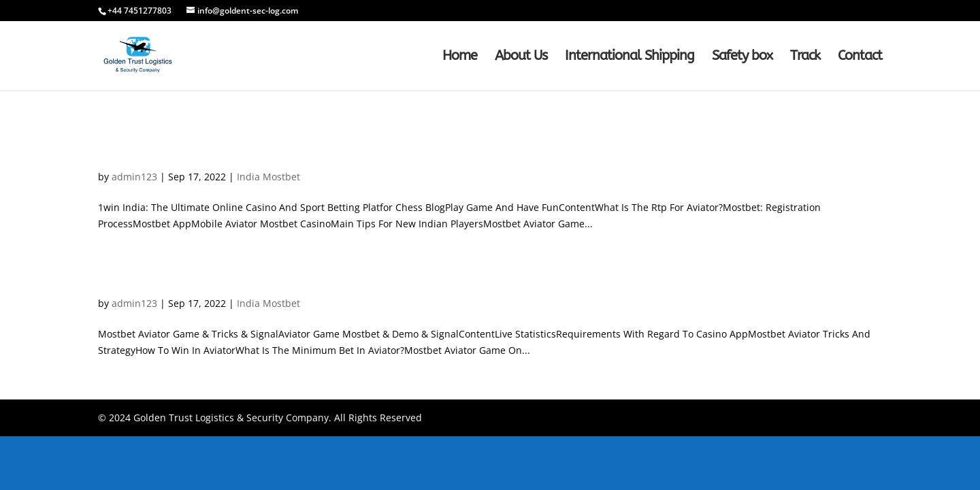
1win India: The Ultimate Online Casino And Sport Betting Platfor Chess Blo (380, 153)
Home (460, 57)
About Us (521, 57)
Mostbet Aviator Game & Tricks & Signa (245, 280)
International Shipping (630, 57)
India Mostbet (268, 177)
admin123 (134, 177)
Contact (860, 57)
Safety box (742, 57)
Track (805, 57)
